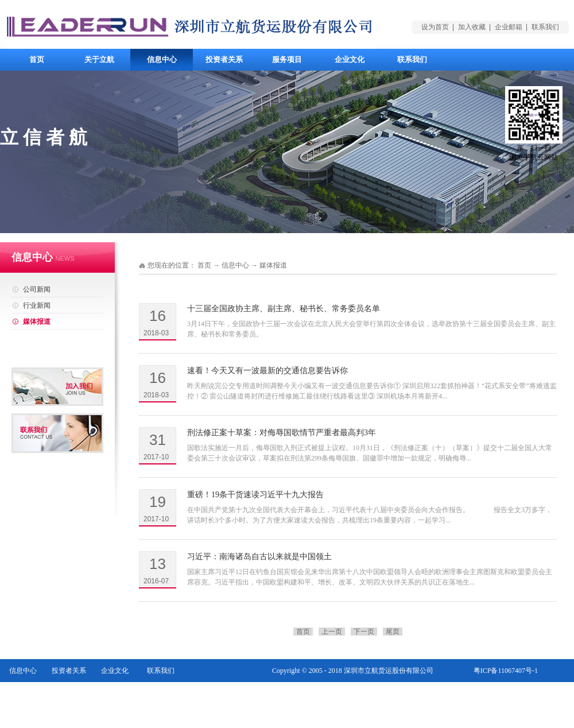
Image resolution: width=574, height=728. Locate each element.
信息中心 (235, 265)
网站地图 (524, 694)
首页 (37, 59)
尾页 (393, 632)
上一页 (332, 632)
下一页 (364, 632)
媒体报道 (273, 265)
